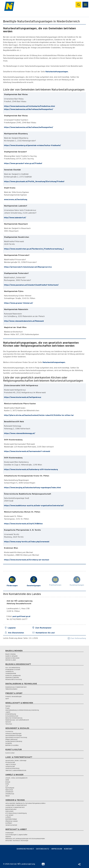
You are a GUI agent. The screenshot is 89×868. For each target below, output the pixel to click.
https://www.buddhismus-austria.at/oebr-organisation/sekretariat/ (34, 505)
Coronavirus (9, 731)
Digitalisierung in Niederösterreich (16, 687)
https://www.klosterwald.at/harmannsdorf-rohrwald (27, 451)
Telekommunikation (11, 689)
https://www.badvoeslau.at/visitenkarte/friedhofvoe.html (29, 106)
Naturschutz (9, 790)
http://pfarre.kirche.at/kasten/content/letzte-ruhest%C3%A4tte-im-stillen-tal (39, 415)
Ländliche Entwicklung (12, 768)
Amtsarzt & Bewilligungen (13, 733)
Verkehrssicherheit (11, 825)
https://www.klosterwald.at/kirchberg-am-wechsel (27, 560)
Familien (8, 706)
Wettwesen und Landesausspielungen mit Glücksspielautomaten (25, 839)
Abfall (7, 780)
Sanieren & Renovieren (12, 658)
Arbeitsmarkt (9, 833)
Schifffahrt (9, 823)
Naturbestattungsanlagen (57, 72)
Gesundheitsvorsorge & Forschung (16, 737)
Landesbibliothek (11, 673)
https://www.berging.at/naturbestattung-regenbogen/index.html (32, 488)
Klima (7, 784)
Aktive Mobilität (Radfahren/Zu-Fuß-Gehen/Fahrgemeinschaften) (26, 803)
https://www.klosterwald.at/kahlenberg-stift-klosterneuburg (31, 469)
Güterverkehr (9, 811)
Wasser (8, 796)
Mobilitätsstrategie (11, 819)
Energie (8, 782)
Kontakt (68, 849)
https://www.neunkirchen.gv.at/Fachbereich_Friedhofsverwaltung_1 (34, 249)
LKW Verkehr (9, 815)
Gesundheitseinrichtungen (14, 735)
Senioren (8, 722)
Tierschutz (9, 724)
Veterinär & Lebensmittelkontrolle (16, 770)
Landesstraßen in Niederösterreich (16, 805)
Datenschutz (43, 849)
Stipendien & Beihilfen (12, 677)
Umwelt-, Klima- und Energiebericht (16, 778)
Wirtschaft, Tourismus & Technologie (17, 840)
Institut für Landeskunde (13, 675)
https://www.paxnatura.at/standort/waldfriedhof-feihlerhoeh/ (31, 285)
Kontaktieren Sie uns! (45, 633)
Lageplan (12, 628)
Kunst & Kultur (10, 753)
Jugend (8, 712)
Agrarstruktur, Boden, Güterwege (16, 760)
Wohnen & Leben (11, 660)
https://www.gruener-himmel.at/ (19, 303)
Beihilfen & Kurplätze (12, 745)
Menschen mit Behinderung (14, 718)
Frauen (8, 708)
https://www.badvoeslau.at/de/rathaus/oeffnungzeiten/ (29, 109)
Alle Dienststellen (16, 633)
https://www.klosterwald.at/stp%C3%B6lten (23, 524)
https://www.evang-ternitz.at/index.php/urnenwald (27, 542)
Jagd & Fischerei (11, 764)
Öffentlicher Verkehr (12, 821)
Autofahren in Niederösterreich (15, 807)
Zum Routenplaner (43, 628)
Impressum (57, 849)
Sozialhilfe (9, 743)
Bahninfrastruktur (11, 809)
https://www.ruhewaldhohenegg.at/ (20, 433)
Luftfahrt (8, 817)
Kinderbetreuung (11, 714)
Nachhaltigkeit (10, 788)
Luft (7, 786)
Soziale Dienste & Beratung (14, 741)
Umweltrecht (9, 792)
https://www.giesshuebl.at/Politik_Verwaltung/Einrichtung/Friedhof (34, 181)
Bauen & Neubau (11, 654)
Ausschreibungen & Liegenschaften (16, 835)
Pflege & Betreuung (11, 739)
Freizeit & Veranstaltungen (14, 696)
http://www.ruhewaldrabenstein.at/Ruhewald (24, 321)
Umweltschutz (10, 794)
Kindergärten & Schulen (13, 669)
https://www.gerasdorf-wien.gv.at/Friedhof (23, 163)
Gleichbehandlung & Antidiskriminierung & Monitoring (22, 710)
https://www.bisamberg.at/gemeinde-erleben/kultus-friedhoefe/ (32, 145)
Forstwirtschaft (10, 762)
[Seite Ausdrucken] (43, 865)
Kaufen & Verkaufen (11, 656)
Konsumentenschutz (12, 716)
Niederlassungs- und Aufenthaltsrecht (17, 720)
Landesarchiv (10, 671)
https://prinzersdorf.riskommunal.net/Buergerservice (28, 267)
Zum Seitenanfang (77, 638)
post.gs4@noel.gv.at (21, 616)
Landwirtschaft (10, 766)
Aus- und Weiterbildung (13, 668)
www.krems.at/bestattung (16, 199)
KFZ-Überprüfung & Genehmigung (16, 813)
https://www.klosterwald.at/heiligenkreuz (23, 397)
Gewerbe (8, 837)
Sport (7, 699)
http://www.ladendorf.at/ (15, 218)
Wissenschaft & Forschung (14, 679)
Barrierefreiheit (25, 849)
